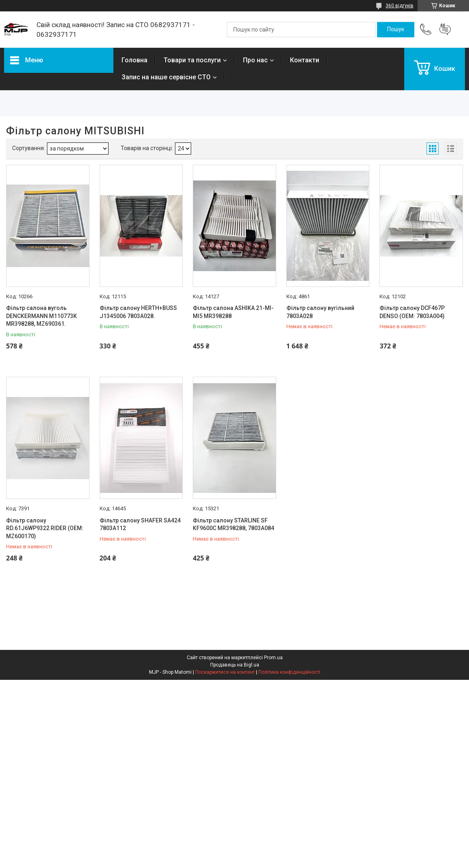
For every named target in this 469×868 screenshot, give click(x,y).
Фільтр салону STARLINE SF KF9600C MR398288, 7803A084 (233, 524)
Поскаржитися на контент (225, 672)
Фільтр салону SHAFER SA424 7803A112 (140, 524)
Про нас (255, 60)
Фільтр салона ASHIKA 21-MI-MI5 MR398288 (233, 312)
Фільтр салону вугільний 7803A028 (320, 312)
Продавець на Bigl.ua (235, 665)
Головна (134, 60)
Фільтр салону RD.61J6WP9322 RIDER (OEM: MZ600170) (45, 528)
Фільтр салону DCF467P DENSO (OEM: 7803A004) (412, 312)
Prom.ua (273, 658)
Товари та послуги (192, 60)
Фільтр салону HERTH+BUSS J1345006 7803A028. (138, 312)
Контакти (305, 60)
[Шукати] (396, 30)
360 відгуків (400, 6)
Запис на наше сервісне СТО (166, 77)
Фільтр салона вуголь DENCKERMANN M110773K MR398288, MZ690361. (42, 316)
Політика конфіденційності (289, 672)
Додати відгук (445, 30)
